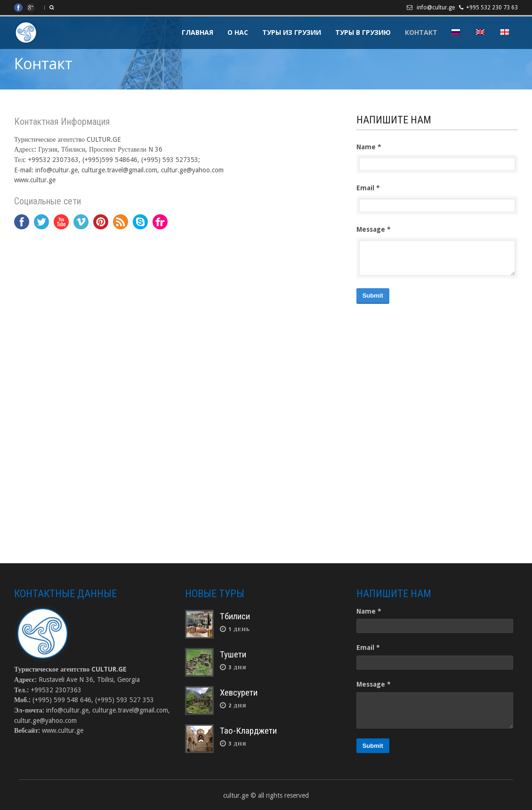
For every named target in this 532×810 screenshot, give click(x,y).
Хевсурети (239, 693)
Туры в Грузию (363, 32)
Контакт (421, 32)
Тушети (233, 654)
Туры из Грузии (292, 32)
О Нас (238, 32)
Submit (373, 296)
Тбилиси (235, 616)
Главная (197, 32)
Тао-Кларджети (248, 731)
